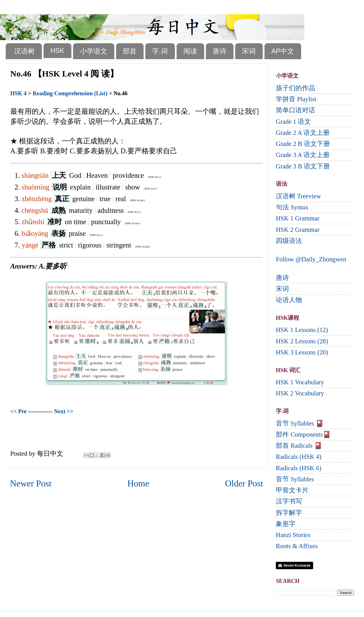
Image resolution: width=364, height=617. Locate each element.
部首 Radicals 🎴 (299, 446)
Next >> (64, 411)
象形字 (286, 524)
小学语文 (94, 51)
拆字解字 (289, 513)
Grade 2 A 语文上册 (303, 133)
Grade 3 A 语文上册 (303, 155)
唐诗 (220, 51)
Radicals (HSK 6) (299, 468)
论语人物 (289, 300)
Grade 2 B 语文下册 (303, 144)
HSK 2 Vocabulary (300, 393)
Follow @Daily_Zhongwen (311, 259)
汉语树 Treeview (298, 196)
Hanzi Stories (293, 535)
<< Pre (18, 411)
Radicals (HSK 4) (299, 457)
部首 (130, 51)
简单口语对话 (295, 110)
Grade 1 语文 (293, 122)
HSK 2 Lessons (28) (302, 341)
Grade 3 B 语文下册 (303, 166)
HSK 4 (18, 93)
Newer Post (31, 483)
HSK (57, 50)
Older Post (244, 483)
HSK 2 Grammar (298, 230)
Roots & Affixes (297, 546)
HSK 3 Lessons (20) (302, 352)
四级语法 (289, 241)
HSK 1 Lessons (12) (302, 330)
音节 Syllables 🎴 (300, 423)
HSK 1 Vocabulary (300, 382)
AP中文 (283, 51)
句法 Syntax (292, 207)
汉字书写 (289, 501)
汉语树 (24, 51)
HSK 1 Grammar (298, 218)
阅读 (190, 51)
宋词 (249, 51)
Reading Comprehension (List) (70, 93)
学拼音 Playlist (296, 99)
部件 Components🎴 (303, 435)
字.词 (160, 51)
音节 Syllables (295, 479)
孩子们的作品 (295, 88)
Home (138, 483)
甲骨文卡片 (292, 490)
